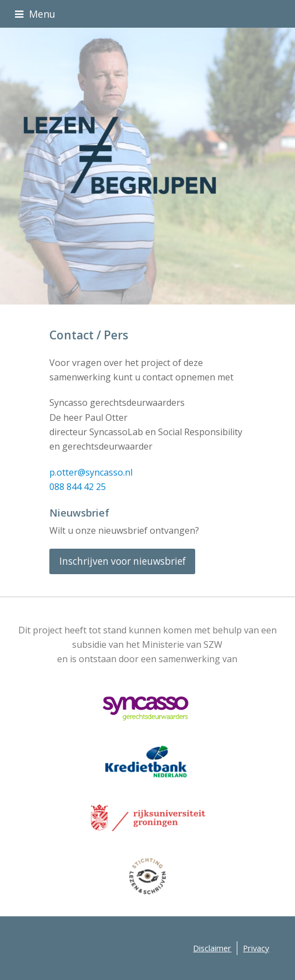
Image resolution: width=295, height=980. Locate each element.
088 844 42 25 (78, 487)
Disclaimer (212, 948)
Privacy (256, 948)
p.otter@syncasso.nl (91, 472)
